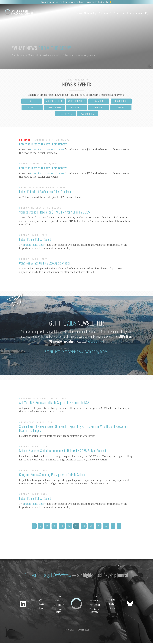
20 (91, 527)
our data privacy (95, 342)
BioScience (100, 13)
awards (99, 102)
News (71, 13)
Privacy (112, 600)
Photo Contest (94, 605)
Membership (83, 13)
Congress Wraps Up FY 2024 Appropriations (45, 264)
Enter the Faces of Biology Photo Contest (43, 145)
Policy (113, 13)
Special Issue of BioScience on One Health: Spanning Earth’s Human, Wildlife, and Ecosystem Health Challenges (74, 429)
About (41, 600)
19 (84, 527)
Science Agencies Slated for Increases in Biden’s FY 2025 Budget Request (63, 452)
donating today (103, 2)
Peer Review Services (131, 13)
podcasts (76, 108)
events (32, 108)
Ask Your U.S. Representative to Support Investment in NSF (54, 403)
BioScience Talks (59, 612)
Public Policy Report (35, 246)
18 (76, 527)
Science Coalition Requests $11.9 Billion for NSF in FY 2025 (54, 213)
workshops (88, 115)
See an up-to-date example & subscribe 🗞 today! (77, 353)
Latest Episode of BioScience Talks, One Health (47, 192)
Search (112, 609)
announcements (76, 102)
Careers (41, 605)
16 (62, 527)
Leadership (59, 601)
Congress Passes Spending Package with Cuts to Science (53, 475)
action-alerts (54, 102)
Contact (112, 605)
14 (47, 527)
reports (121, 108)
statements (65, 115)
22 (106, 527)
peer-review (54, 108)
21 (99, 527)
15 (54, 527)
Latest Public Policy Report (35, 240)
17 (69, 527)
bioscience (121, 102)
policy (99, 108)
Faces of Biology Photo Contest (47, 150)
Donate (59, 596)
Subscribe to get (48, 575)
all (32, 102)
